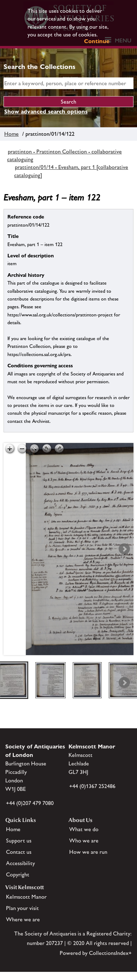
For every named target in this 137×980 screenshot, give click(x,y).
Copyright (18, 874)
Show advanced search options (46, 112)
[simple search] (68, 83)
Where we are (23, 919)
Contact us (19, 852)
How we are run (88, 852)
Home (11, 134)
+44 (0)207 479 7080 (30, 803)
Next (124, 549)
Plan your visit (22, 908)
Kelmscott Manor (26, 897)
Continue (97, 41)
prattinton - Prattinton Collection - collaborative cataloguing (64, 155)
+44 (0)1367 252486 (92, 786)
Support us (19, 841)
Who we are (84, 841)
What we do (84, 829)
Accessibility (20, 863)
